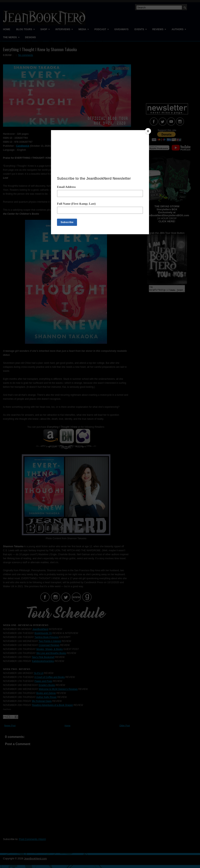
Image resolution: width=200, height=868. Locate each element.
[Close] (148, 131)
